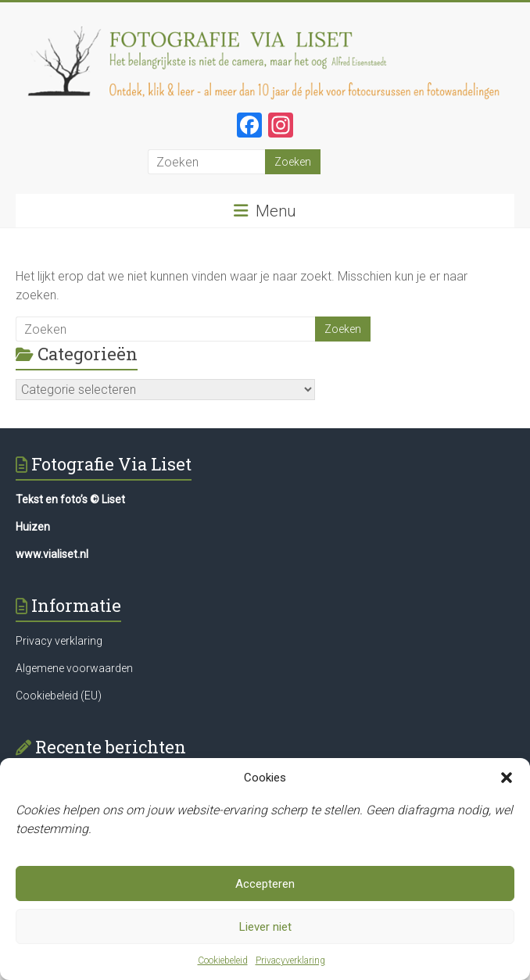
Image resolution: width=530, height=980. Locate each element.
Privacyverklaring (290, 960)
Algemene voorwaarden (74, 668)
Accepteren (265, 884)
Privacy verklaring (59, 641)
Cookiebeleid (223, 960)
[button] (507, 778)
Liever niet (265, 927)
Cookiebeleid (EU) (59, 696)
